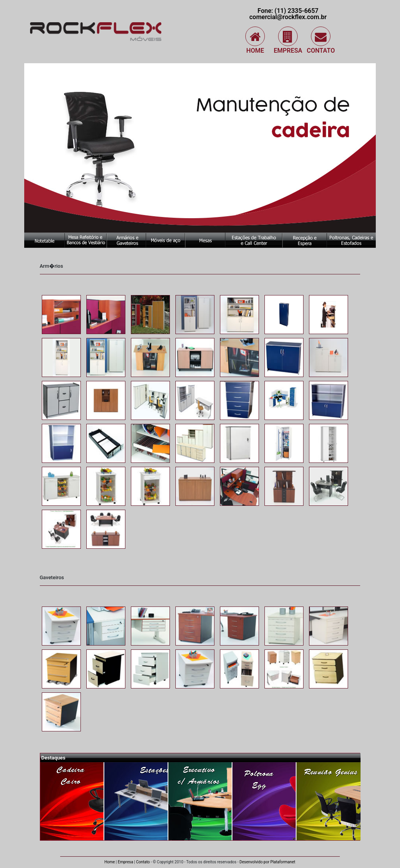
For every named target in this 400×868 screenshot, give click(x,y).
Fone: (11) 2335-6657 (288, 11)
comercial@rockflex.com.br (288, 17)
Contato (321, 40)
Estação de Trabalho (136, 801)
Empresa (288, 40)
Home (255, 40)
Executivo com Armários (200, 801)
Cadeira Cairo (72, 801)
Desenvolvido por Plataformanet (267, 862)
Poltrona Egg (264, 801)
